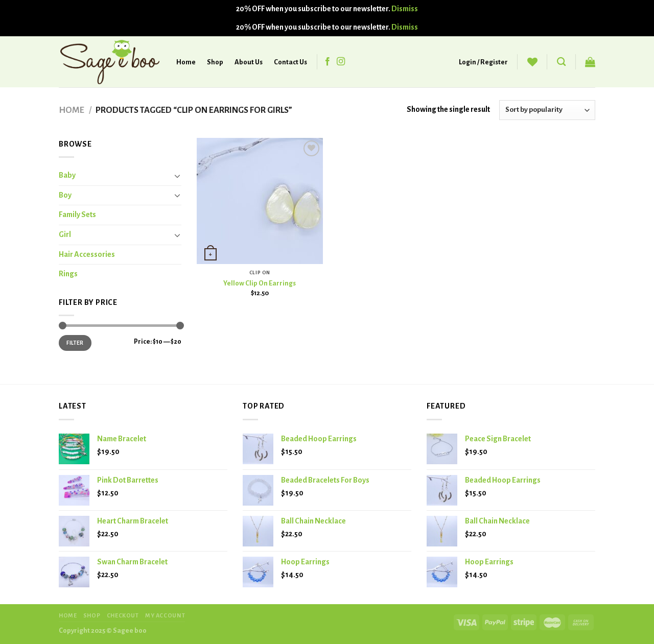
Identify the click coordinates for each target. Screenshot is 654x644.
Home (186, 62)
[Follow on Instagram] (341, 62)
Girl (65, 234)
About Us (249, 62)
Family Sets (77, 214)
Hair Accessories (87, 254)
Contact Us (290, 62)
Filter (75, 343)
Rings (68, 274)
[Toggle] (177, 176)
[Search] (561, 62)
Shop (215, 62)
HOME (68, 615)
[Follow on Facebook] (328, 62)
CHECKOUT (123, 615)
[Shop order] (547, 110)
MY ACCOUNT (165, 615)
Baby (67, 175)
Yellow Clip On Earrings (260, 283)
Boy (65, 195)
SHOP (92, 615)
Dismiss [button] (405, 9)
